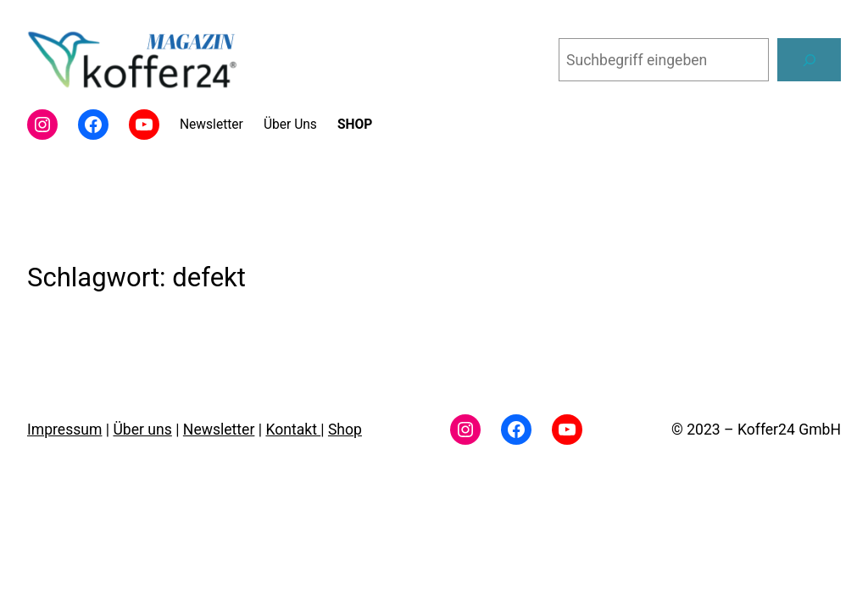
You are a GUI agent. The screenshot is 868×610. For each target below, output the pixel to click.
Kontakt (293, 430)
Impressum (64, 430)
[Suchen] (809, 60)
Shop (345, 430)
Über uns (142, 430)
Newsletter (219, 430)
